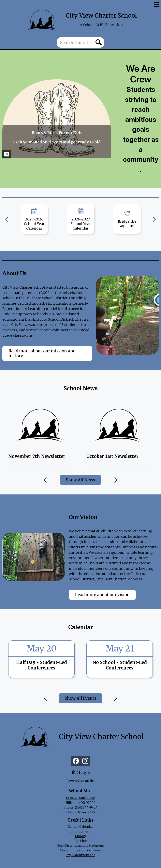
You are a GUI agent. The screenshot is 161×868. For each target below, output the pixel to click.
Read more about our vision (102, 595)
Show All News (80, 480)
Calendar (81, 627)
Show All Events (80, 698)
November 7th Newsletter (37, 456)
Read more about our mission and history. (42, 353)
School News (81, 388)
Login (81, 773)
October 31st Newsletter (112, 456)
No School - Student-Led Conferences (120, 665)
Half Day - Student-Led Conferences (42, 665)
